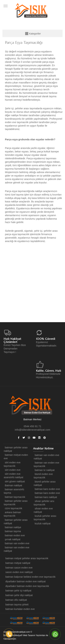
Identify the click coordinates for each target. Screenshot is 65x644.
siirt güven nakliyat (14, 481)
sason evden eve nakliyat (18, 572)
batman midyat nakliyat (17, 563)
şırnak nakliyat (12, 539)
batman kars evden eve (47, 489)
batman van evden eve (17, 543)
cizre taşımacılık (13, 508)
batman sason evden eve (18, 568)
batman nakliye (12, 527)
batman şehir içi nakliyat (18, 591)
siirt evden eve (12, 470)
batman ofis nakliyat (16, 600)
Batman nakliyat (13, 485)
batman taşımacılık (15, 497)
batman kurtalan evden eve (19, 609)
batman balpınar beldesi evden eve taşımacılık (30, 577)
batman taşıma (12, 531)
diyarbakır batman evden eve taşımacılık (27, 586)
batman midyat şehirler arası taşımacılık (26, 558)
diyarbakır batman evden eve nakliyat (25, 581)
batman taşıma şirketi (16, 605)
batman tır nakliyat (44, 470)
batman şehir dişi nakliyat (18, 595)
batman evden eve (14, 535)
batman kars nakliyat (45, 497)
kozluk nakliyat (42, 524)
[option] (34, 283)
